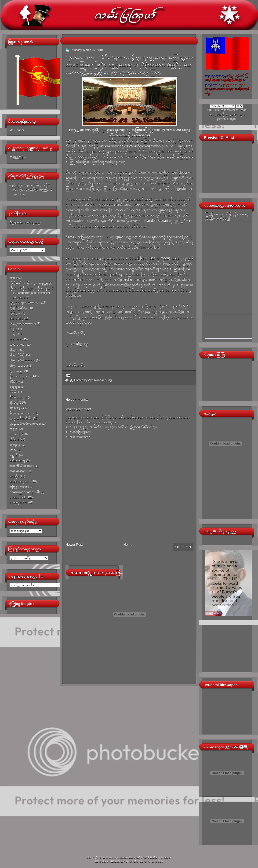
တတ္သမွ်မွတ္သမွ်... (18, 157)
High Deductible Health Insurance (131, 861)
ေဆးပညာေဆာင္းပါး (25, 492)
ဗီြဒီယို (14, 403)
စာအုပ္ (13, 334)
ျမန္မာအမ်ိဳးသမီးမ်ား (21, 418)
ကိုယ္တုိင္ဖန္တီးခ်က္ (18, 308)
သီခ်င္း (14, 439)
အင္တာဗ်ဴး (14, 455)
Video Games (102, 861)
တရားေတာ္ (18, 345)
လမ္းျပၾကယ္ (118, 857)
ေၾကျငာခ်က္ (18, 502)
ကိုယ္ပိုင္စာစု (15, 313)
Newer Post (74, 545)
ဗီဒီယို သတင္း (18, 397)
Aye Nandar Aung (100, 380)
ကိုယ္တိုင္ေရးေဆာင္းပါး (25, 302)
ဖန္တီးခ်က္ (14, 382)
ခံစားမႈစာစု (16, 318)
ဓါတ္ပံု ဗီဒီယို (17, 355)
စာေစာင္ (15, 339)
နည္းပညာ (16, 371)
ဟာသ (13, 450)
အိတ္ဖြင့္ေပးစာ (19, 487)
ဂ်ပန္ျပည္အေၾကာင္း (23, 324)
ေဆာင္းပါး (18, 497)
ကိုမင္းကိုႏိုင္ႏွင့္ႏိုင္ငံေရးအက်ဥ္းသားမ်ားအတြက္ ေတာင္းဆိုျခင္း (31, 293)
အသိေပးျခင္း (20, 481)
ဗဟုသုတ (15, 387)
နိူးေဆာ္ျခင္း (20, 376)
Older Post (183, 547)
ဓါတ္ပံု (13, 350)
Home (128, 545)
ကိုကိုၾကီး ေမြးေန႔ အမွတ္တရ (29, 283)
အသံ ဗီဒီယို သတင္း (22, 466)
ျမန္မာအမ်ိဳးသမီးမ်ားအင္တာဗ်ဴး (25, 424)
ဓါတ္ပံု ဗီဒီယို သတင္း (22, 360)
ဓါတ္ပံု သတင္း (19, 366)
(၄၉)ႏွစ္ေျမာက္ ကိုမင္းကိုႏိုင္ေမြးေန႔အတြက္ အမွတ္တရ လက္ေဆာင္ (31, 190)
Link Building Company (158, 857)
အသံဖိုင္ (14, 476)
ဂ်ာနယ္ (13, 329)
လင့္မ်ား (14, 429)
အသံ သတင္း (18, 471)
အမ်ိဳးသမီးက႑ (17, 460)
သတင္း (15, 434)
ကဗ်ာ (12, 278)
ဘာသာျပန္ (17, 408)
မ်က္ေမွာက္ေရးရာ (22, 413)
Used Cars (157, 861)
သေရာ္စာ (15, 445)
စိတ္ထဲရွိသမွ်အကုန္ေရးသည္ (25, 222)
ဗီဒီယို (13, 392)
